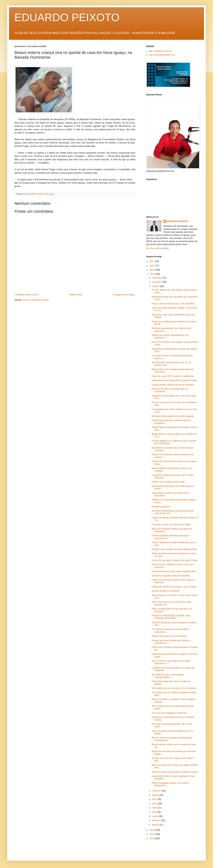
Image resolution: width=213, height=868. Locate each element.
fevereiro (157, 820)
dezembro (157, 278)
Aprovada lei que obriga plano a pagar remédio (174, 380)
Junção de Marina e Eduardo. (166, 591)
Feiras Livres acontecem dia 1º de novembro (173, 304)
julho (155, 799)
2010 (152, 839)
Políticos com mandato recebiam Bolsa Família (174, 549)
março (156, 816)
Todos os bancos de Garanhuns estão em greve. (175, 772)
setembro (157, 791)
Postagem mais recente (27, 295)
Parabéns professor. (161, 507)
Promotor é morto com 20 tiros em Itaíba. (171, 525)
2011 (152, 834)
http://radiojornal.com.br (160, 51)
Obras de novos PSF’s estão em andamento (173, 376)
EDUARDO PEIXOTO (67, 17)
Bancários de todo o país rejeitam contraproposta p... (168, 676)
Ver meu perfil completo (158, 248)
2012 (152, 830)
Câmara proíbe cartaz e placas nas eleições (173, 385)
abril (155, 812)
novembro (157, 282)
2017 (152, 261)
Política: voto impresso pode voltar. (168, 482)
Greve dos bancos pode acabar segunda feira (174, 571)
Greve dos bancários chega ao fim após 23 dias (175, 560)
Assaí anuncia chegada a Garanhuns (169, 713)
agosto (156, 795)
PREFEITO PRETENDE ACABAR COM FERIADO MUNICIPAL (171, 617)
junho (155, 804)
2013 (152, 274)
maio (155, 808)
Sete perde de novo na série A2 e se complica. (174, 688)
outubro (156, 286)
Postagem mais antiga (124, 295)
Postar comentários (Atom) (36, 300)
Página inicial (76, 295)
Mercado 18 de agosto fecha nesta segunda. (173, 416)
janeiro (156, 825)
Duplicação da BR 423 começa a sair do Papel (174, 587)
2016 (152, 266)
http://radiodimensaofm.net (162, 55)
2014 (152, 270)
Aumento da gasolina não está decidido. (171, 576)
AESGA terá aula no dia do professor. (170, 636)
